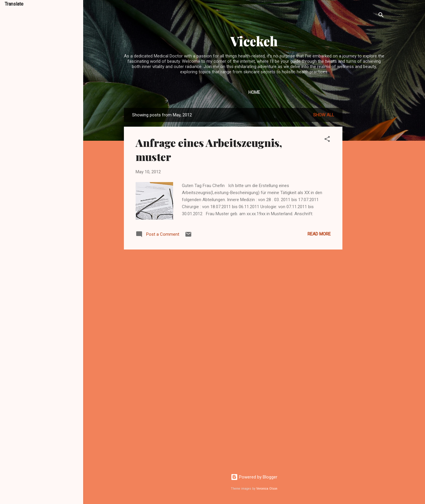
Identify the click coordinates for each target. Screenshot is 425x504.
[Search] (381, 16)
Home (254, 92)
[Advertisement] (366, 196)
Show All (324, 115)
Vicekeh (254, 41)
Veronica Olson (267, 489)
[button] (327, 140)
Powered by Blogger (254, 477)
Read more (319, 234)
